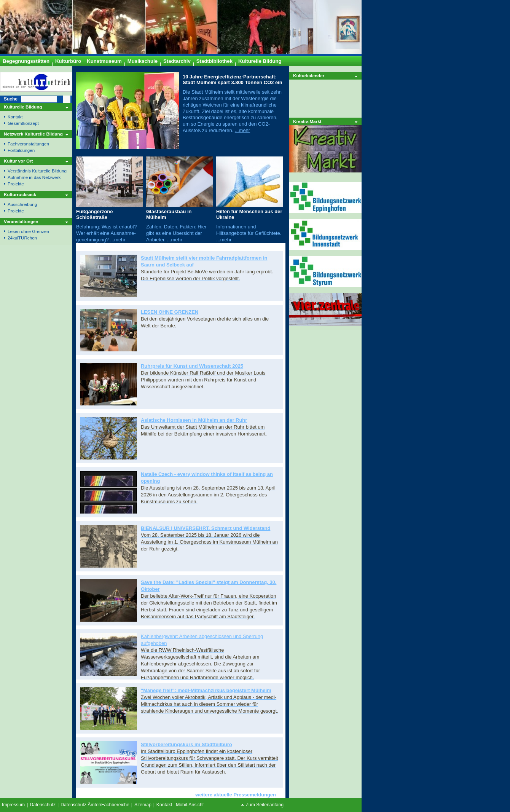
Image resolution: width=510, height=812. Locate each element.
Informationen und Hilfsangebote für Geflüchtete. (249, 230)
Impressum (13, 805)
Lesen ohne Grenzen (28, 231)
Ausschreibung (22, 204)
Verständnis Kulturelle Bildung (37, 171)
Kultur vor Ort (18, 161)
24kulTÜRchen (22, 238)
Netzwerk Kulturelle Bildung (33, 134)
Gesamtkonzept (23, 123)
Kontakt (15, 117)
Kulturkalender (309, 76)
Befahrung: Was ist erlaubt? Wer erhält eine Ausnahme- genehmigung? (106, 233)
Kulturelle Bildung (23, 107)
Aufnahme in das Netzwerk (34, 177)
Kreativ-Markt (307, 121)
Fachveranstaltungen (28, 144)
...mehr (242, 130)
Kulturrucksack (20, 194)
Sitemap (143, 805)
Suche (11, 99)
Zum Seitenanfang (265, 805)
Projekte (16, 184)
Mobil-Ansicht (190, 805)
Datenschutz (43, 805)
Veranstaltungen (21, 221)
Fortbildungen (21, 150)
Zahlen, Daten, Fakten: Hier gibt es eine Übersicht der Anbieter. (176, 233)
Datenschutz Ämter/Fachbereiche (95, 805)
